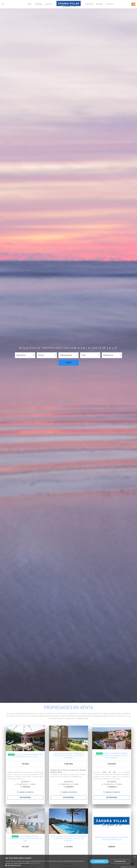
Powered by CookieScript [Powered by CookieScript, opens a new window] (128, 867)
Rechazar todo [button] (120, 861)
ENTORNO (99, 4)
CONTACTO (110, 4)
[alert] (68, 861)
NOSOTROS (89, 4)
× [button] (135, 857)
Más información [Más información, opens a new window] (35, 863)
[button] (46, 865)
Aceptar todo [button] (99, 861)
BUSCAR (68, 363)
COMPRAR (38, 4)
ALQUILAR (48, 4)
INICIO (30, 4)
